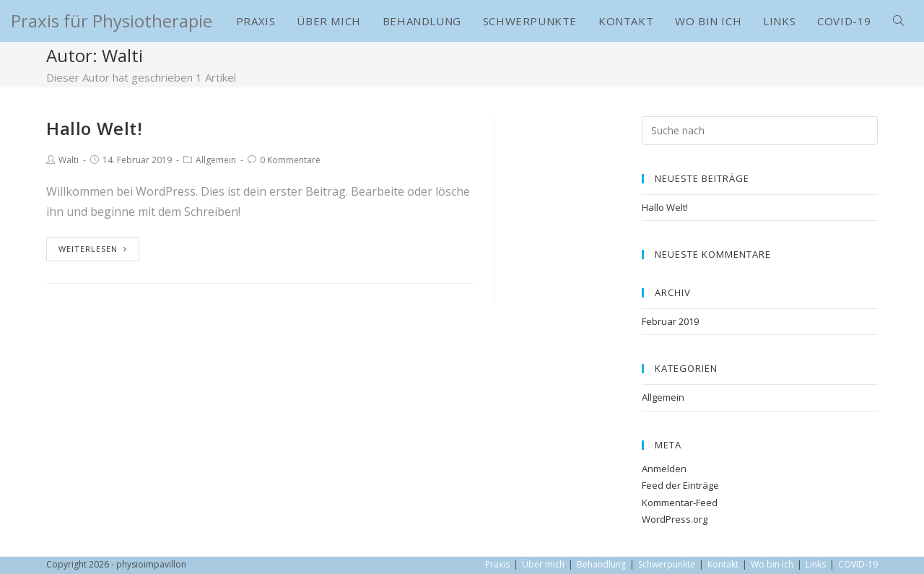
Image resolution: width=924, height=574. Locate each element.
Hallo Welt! (95, 128)
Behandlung (601, 564)
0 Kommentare (290, 160)
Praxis (497, 564)
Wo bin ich (772, 564)
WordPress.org (675, 519)
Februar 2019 (670, 321)
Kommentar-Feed (680, 503)
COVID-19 (858, 564)
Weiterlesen (93, 249)
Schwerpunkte (667, 564)
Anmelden (664, 469)
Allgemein (216, 160)
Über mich (543, 564)
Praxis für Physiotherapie (112, 21)
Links (816, 564)
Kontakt (723, 564)
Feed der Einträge (680, 485)
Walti (69, 160)
